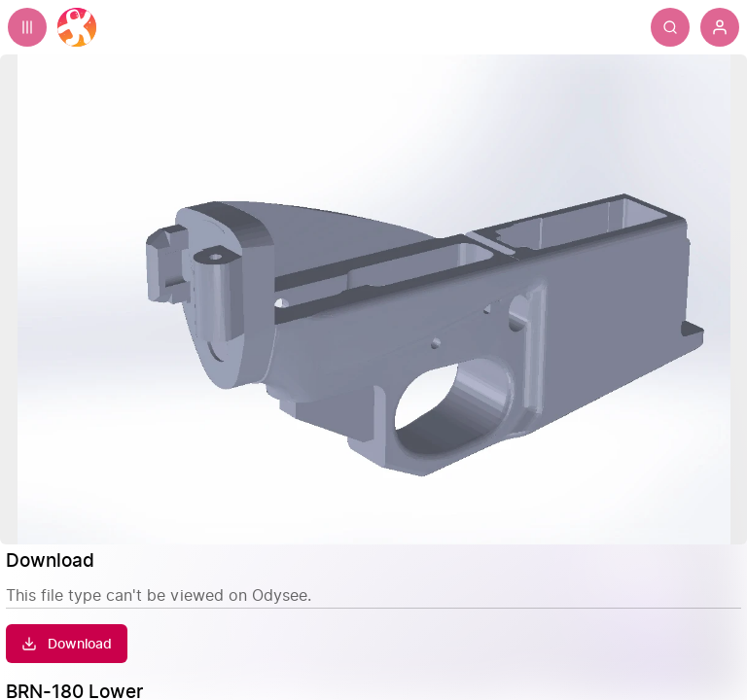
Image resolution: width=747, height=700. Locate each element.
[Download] (67, 644)
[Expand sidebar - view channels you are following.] (27, 27)
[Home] (77, 27)
